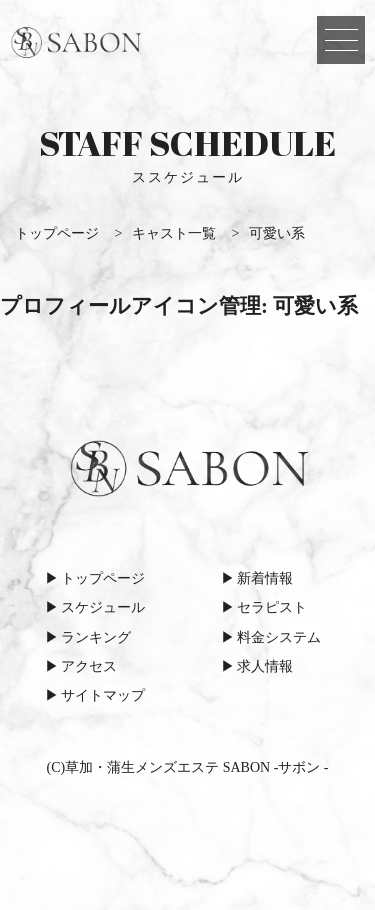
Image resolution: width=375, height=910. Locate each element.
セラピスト (272, 607)
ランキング (96, 637)
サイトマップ (103, 695)
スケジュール (103, 607)
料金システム (279, 637)
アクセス (89, 666)
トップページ (103, 578)
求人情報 (265, 666)
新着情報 (265, 578)
